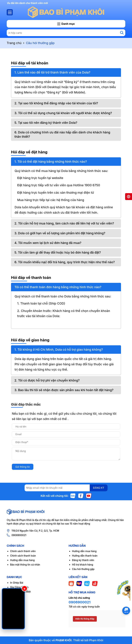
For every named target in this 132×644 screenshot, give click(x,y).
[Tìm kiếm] (122, 33)
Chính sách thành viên (23, 551)
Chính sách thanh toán (23, 556)
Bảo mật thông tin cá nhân (25, 565)
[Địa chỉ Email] (66, 488)
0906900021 (19, 535)
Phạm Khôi (96, 640)
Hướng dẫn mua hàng (22, 560)
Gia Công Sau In (19, 587)
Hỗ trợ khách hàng (83, 565)
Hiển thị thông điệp (85, 619)
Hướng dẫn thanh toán (85, 556)
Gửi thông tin (23, 467)
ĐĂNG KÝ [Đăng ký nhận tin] (99, 488)
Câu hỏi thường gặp (83, 569)
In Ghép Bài (17, 583)
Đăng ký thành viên (83, 560)
